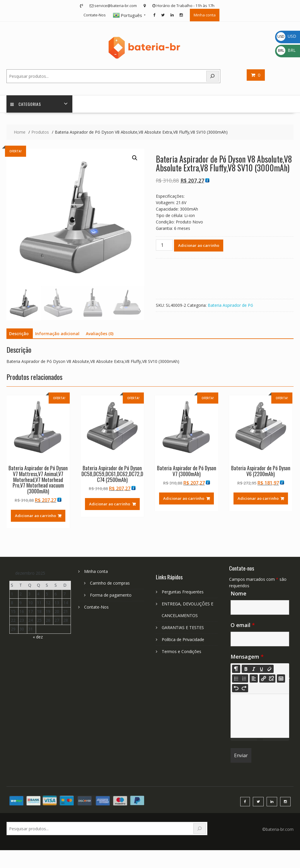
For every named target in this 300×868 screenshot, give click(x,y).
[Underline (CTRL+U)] (262, 669)
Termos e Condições (181, 652)
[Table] (281, 679)
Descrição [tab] (19, 334)
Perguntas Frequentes (183, 592)
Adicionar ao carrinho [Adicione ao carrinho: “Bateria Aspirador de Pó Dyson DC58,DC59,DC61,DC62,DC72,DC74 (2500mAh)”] (110, 504)
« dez (38, 637)
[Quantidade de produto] (164, 246)
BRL (286, 50)
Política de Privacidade (183, 640)
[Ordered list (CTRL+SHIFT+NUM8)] (244, 679)
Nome (238, 594)
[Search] (213, 76)
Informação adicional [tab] (57, 334)
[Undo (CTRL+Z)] (236, 689)
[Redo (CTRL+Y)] (244, 689)
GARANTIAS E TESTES (183, 628)
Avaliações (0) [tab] (100, 334)
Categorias (26, 104)
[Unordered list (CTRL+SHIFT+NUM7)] (236, 679)
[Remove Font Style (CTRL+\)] (270, 669)
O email (243, 626)
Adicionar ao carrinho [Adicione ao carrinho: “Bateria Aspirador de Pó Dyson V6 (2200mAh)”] (258, 499)
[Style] (236, 669)
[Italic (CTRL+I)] (254, 669)
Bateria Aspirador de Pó (230, 306)
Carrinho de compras (110, 584)
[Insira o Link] (263, 679)
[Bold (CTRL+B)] (246, 669)
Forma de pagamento (111, 596)
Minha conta (205, 15)
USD (286, 36)
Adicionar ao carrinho (199, 246)
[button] (135, 159)
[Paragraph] (254, 679)
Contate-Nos (95, 15)
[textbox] (260, 717)
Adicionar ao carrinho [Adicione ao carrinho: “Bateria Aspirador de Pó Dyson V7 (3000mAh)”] (184, 499)
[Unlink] (271, 679)
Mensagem (247, 657)
